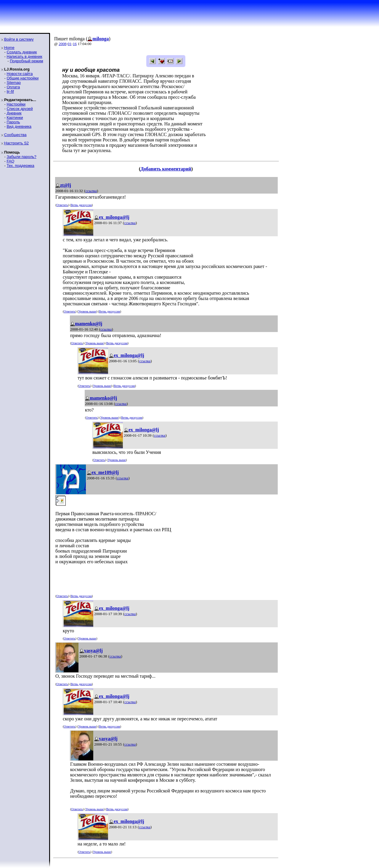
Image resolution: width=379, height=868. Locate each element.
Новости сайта (20, 74)
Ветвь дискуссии (81, 205)
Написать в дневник (24, 56)
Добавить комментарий (166, 169)
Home (9, 48)
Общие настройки (23, 78)
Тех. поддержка (20, 166)
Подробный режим (26, 61)
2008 (62, 44)
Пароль (13, 122)
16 (75, 44)
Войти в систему (19, 39)
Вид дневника (19, 126)
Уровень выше (87, 311)
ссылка (91, 191)
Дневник (14, 113)
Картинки (15, 118)
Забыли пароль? (21, 157)
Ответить (62, 205)
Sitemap (14, 83)
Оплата (13, 87)
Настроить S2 (16, 143)
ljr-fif (10, 91)
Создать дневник (22, 52)
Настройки (16, 104)
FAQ (10, 161)
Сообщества (15, 135)
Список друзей (20, 109)
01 (70, 44)
